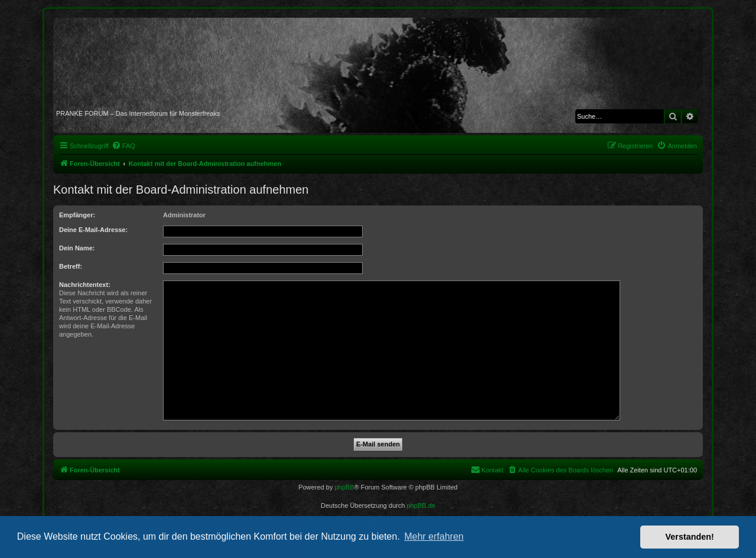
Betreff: (71, 266)
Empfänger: (77, 215)
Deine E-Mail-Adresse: (93, 230)
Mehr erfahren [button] (434, 536)
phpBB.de (421, 505)
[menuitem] (123, 146)
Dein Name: (77, 248)
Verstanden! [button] (690, 537)
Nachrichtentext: (85, 285)
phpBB (344, 487)
